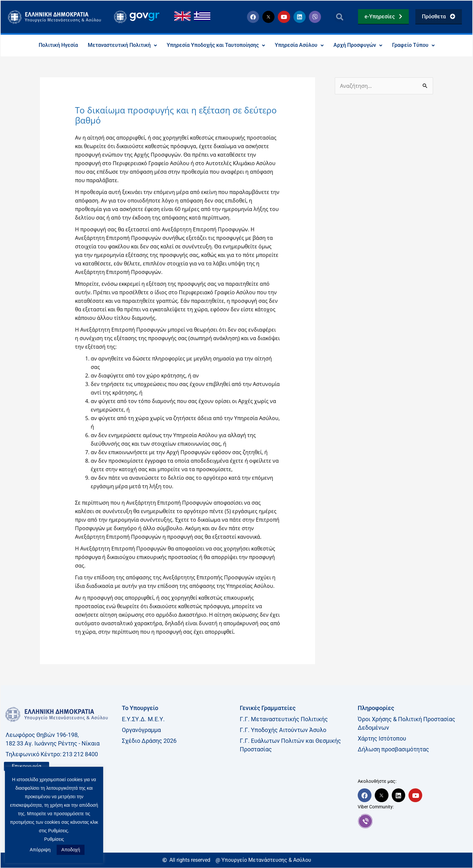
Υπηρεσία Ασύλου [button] (299, 45)
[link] (413, 821)
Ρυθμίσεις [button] (54, 839)
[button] (340, 17)
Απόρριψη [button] (40, 850)
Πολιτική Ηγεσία (58, 45)
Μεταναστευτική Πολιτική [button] (122, 45)
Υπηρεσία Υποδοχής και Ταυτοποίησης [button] (216, 45)
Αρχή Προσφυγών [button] (358, 45)
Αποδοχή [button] (71, 850)
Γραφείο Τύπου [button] (413, 45)
